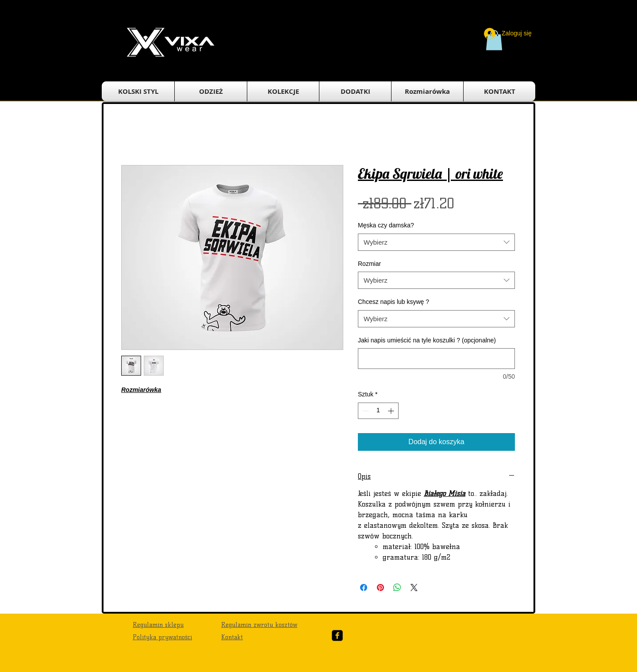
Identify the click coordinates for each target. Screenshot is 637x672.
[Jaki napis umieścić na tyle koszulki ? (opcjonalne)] (436, 359)
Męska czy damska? (386, 225)
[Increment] (392, 411)
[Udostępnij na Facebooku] (364, 588)
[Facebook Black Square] (337, 636)
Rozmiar (369, 264)
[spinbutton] (378, 411)
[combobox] (436, 242)
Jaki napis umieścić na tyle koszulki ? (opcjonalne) (427, 340)
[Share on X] (414, 588)
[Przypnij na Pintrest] (380, 588)
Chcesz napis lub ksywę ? (393, 302)
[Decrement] (365, 411)
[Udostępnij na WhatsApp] (397, 588)
